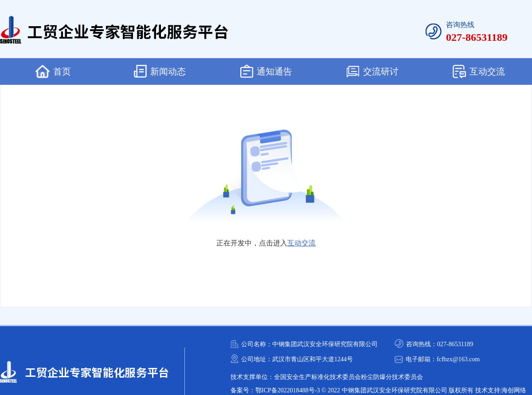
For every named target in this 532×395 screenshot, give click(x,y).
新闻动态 (160, 71)
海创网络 (514, 390)
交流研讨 (372, 71)
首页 (53, 71)
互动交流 (479, 71)
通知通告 (266, 71)
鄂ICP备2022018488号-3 (288, 390)
